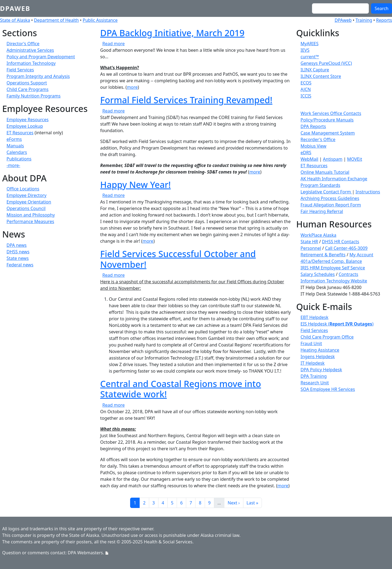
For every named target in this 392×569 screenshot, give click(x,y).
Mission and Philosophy (31, 215)
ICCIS (306, 96)
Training (364, 20)
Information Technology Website (334, 281)
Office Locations (23, 189)
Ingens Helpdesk (318, 357)
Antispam (333, 159)
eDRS (306, 153)
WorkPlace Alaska (318, 235)
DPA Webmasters (85, 553)
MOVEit (355, 159)
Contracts (348, 274)
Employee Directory (27, 195)
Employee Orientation (29, 202)
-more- (13, 165)
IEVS (305, 50)
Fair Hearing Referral (322, 211)
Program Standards (320, 185)
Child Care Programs (27, 89)
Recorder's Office (318, 139)
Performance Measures (30, 221)
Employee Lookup (25, 126)
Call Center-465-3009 (346, 248)
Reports (384, 20)
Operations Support (27, 83)
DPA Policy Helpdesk (321, 370)
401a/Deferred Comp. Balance (331, 261)
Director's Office (23, 44)
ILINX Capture (315, 70)
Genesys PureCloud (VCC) (326, 63)
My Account (362, 255)
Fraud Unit (311, 343)
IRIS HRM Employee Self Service (333, 268)
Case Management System (328, 133)
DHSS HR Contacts (341, 242)
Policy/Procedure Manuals (327, 120)
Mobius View (313, 146)
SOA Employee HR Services (328, 389)
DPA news (17, 245)
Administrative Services (30, 50)
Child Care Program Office (327, 337)
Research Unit (315, 383)
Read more (114, 44)
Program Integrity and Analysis (38, 76)
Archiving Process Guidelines (330, 198)
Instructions (368, 192)
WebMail (309, 159)
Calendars (17, 152)
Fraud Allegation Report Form (331, 205)
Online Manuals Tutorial (325, 172)
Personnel (311, 248)
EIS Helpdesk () (337, 324)
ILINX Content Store (321, 76)
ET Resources (20, 133)
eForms (14, 139)
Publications (19, 159)
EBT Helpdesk (314, 317)
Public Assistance (100, 20)
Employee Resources (27, 120)
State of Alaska (15, 20)
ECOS (306, 83)
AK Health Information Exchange (334, 179)
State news (18, 258)
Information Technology (31, 63)
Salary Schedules (318, 274)
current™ (310, 57)
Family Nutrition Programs (33, 96)
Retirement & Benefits (323, 255)
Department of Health (56, 20)
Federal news (20, 265)
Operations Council (26, 208)
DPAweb (15, 8)
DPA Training (314, 376)
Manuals (15, 146)
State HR (309, 242)
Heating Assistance (320, 350)
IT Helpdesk (313, 363)
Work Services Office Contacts (331, 113)
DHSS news (18, 252)
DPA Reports (313, 126)
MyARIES (310, 44)
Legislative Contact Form (326, 192)
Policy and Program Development (41, 57)
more (132, 87)
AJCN (306, 89)
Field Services (20, 70)
